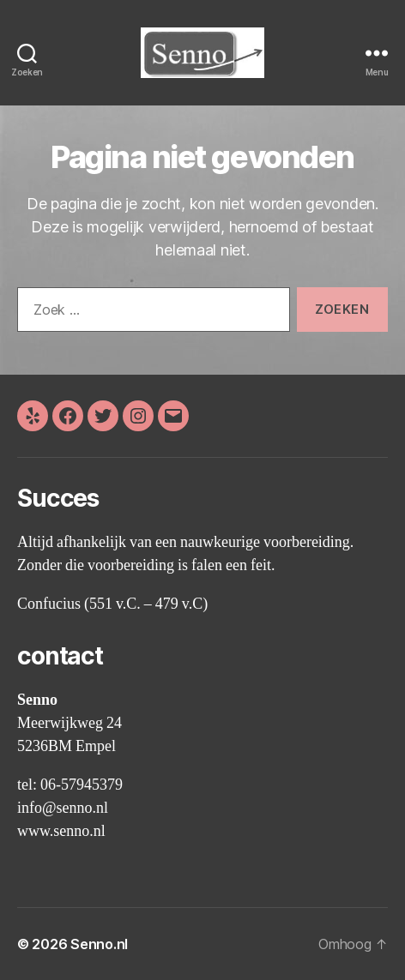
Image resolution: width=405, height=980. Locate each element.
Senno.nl (99, 944)
